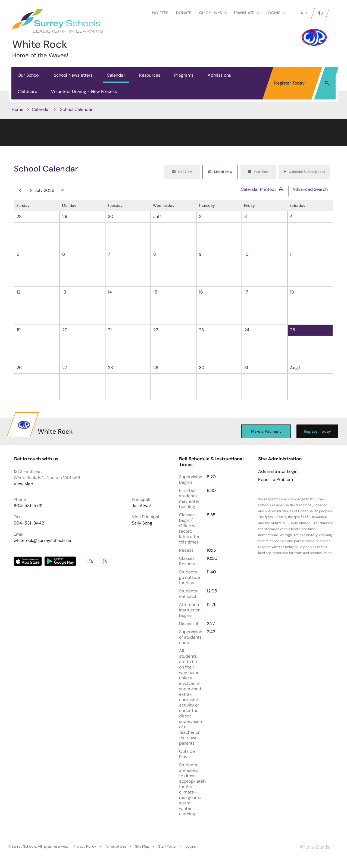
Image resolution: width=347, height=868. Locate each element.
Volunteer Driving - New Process (84, 91)
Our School (29, 75)
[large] (307, 13)
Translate (246, 13)
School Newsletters (73, 75)
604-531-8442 (29, 523)
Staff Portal (167, 846)
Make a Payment (266, 431)
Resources (150, 75)
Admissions (219, 75)
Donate (184, 13)
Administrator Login (278, 472)
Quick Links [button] (213, 13)
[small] (297, 13)
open (63, 191)
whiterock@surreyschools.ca (42, 540)
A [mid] (302, 13)
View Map (23, 484)
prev (20, 191)
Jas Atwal (141, 506)
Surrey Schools (24, 846)
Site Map (142, 846)
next (31, 191)
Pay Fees (160, 13)
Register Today (289, 83)
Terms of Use (115, 846)
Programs (184, 75)
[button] (327, 83)
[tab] (182, 172)
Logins (191, 846)
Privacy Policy (85, 846)
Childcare (27, 91)
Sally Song (142, 523)
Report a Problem (276, 480)
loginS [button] (276, 13)
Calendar (116, 75)
